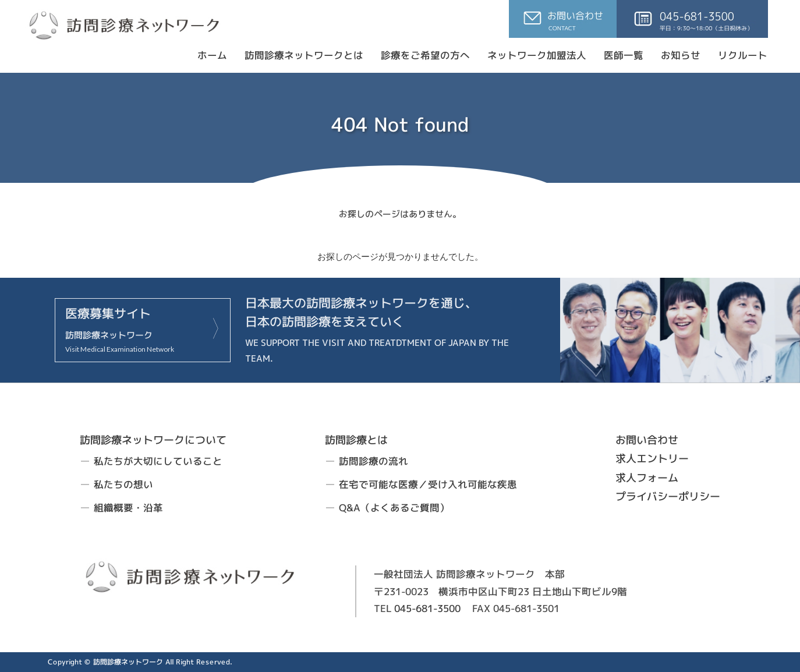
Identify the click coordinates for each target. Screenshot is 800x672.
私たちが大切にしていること (158, 461)
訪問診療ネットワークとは (304, 55)
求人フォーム (647, 477)
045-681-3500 (427, 608)
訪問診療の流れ (374, 461)
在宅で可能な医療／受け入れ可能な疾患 (428, 484)
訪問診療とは (356, 439)
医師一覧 (624, 55)
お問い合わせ (647, 440)
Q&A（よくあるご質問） (394, 507)
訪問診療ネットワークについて (153, 440)
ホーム (212, 55)
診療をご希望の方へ (425, 55)
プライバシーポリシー (668, 496)
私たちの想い (123, 484)
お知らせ (681, 55)
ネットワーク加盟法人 (537, 55)
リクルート (743, 55)
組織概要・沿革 (128, 507)
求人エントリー (652, 459)
